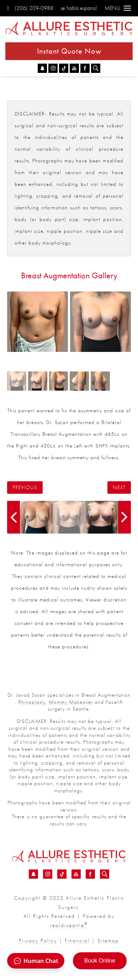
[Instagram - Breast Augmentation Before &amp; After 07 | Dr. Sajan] (53, 68)
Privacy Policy (38, 941)
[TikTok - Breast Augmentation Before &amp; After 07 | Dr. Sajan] (64, 68)
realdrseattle (69, 925)
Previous (25, 488)
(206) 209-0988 (30, 8)
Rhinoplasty (32, 702)
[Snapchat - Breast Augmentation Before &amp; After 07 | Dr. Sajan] (42, 68)
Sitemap (108, 941)
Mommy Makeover (71, 702)
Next (119, 488)
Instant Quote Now (69, 51)
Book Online (100, 961)
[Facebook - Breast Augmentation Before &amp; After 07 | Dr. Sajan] (85, 68)
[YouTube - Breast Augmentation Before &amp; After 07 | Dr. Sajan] (74, 68)
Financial (77, 941)
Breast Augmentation (106, 695)
